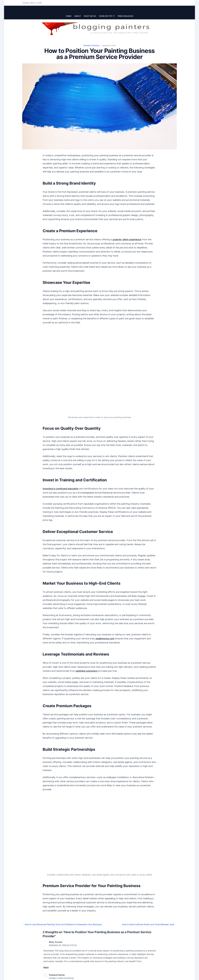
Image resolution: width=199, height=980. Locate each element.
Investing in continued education (61, 423)
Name (46, 929)
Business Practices (92, 45)
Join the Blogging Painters (35, 976)
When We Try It (107, 16)
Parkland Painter (57, 852)
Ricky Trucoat (56, 819)
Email (85, 929)
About (78, 16)
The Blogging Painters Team (36, 971)
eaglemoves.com (105, 572)
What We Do (90, 16)
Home (69, 16)
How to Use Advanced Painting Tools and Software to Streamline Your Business (62, 802)
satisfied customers (86, 605)
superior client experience (127, 239)
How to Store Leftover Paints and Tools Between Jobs (149, 802)
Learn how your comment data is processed (102, 948)
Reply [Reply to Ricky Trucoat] (46, 845)
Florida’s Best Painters (54, 870)
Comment (48, 897)
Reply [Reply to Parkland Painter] (46, 877)
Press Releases (125, 16)
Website (124, 929)
